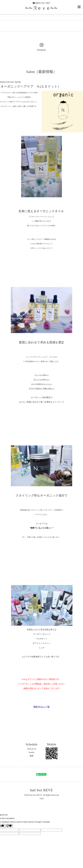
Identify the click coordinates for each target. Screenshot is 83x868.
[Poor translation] (9, 826)
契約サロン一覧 (42, 707)
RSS (42, 799)
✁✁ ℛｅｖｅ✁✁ (41, 8)
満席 (32, 756)
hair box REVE (42, 790)
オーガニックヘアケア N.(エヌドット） (31, 86)
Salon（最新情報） (41, 72)
